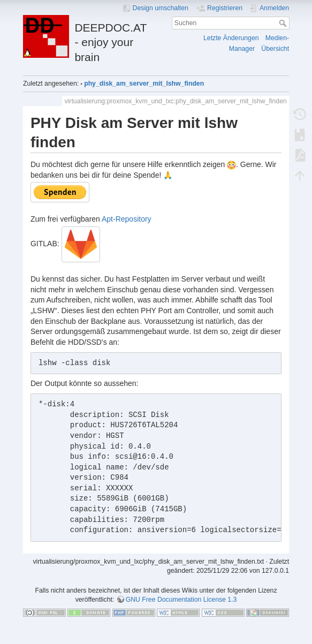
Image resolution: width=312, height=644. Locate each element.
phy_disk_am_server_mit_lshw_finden (144, 84)
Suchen (284, 23)
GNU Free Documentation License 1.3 (181, 600)
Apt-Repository (127, 219)
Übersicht (275, 49)
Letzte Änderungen (231, 38)
